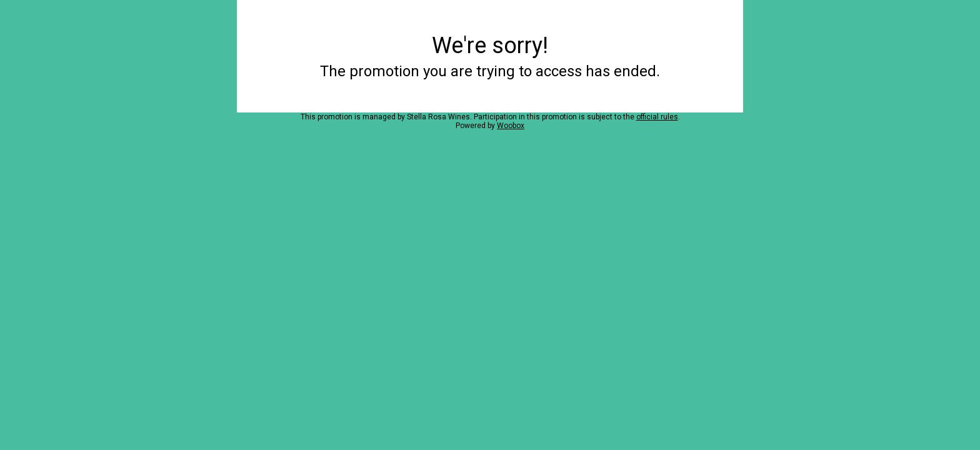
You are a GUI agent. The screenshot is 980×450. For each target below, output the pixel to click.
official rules (657, 117)
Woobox (511, 126)
